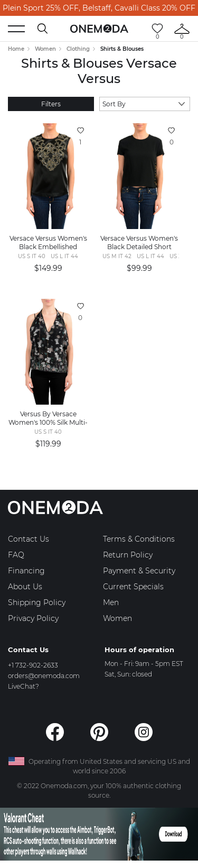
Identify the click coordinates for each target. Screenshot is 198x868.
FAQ (16, 555)
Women (45, 49)
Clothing (78, 49)
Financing (26, 571)
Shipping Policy (37, 602)
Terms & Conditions (139, 539)
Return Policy (128, 555)
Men (111, 602)
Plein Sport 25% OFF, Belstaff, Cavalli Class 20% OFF (99, 8)
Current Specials (133, 587)
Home (16, 49)
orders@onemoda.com (44, 676)
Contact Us (29, 539)
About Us (25, 587)
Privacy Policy (33, 618)
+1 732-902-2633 (33, 665)
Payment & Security (139, 571)
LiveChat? (23, 686)
